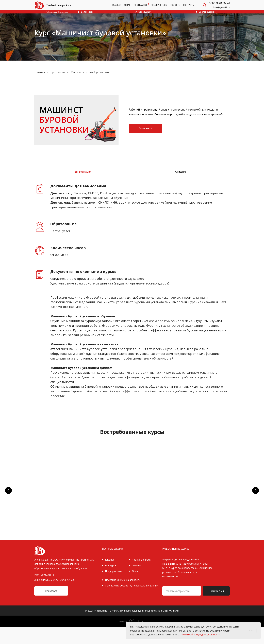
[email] (182, 608)
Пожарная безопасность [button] (63, 484)
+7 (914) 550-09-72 (219, 3)
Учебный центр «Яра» (58, 5)
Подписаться (216, 608)
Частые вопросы (142, 576)
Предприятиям (113, 588)
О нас (135, 588)
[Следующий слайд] (256, 492)
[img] (39, 5)
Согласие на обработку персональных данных (132, 602)
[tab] (83, 172)
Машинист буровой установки (90, 72)
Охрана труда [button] (121, 484)
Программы (58, 72)
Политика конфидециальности (123, 596)
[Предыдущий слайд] (8, 492)
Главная (40, 72)
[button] (145, 128)
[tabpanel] (132, 296)
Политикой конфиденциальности (200, 634)
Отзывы (137, 582)
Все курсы (111, 582)
